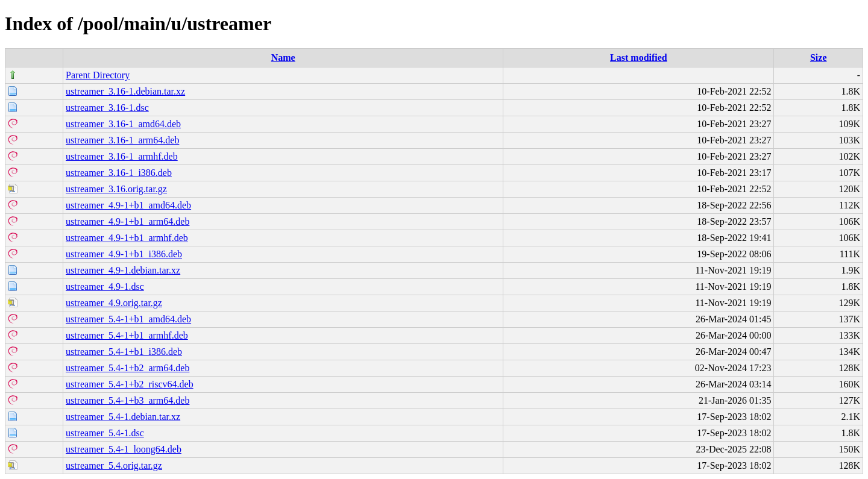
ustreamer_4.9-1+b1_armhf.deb (127, 238)
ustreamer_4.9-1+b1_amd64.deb (128, 205)
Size (819, 58)
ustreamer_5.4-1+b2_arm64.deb (127, 368)
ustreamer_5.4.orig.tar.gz (114, 465)
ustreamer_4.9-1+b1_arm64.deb (127, 221)
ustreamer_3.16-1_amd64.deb (123, 124)
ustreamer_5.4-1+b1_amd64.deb (128, 319)
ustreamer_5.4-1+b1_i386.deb (124, 352)
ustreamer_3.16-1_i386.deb (119, 173)
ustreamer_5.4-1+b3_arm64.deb (127, 400)
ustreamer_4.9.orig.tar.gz (114, 303)
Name (283, 58)
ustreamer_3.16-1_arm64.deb (122, 140)
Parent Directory (98, 75)
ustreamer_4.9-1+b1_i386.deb (124, 254)
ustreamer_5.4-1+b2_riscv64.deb (130, 384)
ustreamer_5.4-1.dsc (105, 433)
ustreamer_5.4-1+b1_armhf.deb (127, 335)
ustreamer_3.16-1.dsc (107, 108)
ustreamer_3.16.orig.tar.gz (116, 189)
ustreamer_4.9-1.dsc (105, 286)
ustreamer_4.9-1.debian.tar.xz (123, 270)
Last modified (639, 58)
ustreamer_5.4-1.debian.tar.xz (123, 417)
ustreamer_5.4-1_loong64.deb (124, 449)
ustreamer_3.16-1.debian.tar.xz (125, 91)
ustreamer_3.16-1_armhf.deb (122, 156)
